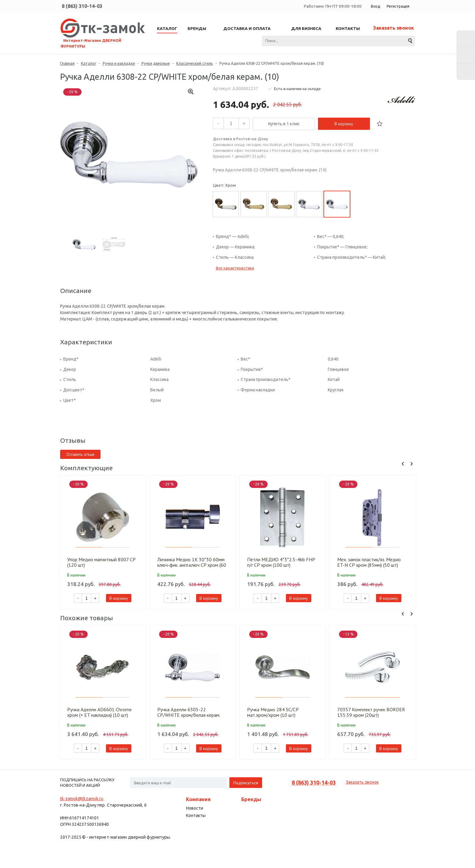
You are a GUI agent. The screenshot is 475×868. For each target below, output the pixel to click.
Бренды (251, 799)
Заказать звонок (393, 28)
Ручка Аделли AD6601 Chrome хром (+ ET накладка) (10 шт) (99, 712)
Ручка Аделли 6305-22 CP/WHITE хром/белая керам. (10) (189, 712)
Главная (67, 63)
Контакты (196, 815)
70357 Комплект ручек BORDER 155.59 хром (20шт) (371, 712)
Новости (195, 808)
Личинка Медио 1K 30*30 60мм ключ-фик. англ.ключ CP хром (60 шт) (192, 562)
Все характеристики (235, 268)
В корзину (344, 124)
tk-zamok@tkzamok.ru (82, 799)
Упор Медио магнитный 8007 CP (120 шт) (101, 562)
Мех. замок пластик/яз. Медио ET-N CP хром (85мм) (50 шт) (369, 562)
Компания (198, 799)
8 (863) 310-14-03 (82, 6)
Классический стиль (195, 63)
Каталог (89, 63)
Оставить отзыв (80, 454)
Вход (375, 6)
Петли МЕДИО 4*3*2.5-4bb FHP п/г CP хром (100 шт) (281, 562)
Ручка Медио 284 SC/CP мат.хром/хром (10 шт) (273, 712)
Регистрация (398, 6)
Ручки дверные (156, 63)
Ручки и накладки (119, 63)
